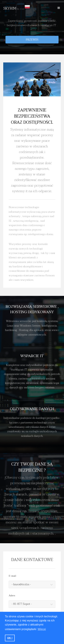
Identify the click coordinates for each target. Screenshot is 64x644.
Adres (12, 596)
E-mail (12, 576)
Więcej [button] (42, 629)
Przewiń (32, 40)
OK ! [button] (10, 638)
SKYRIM (17, 8)
